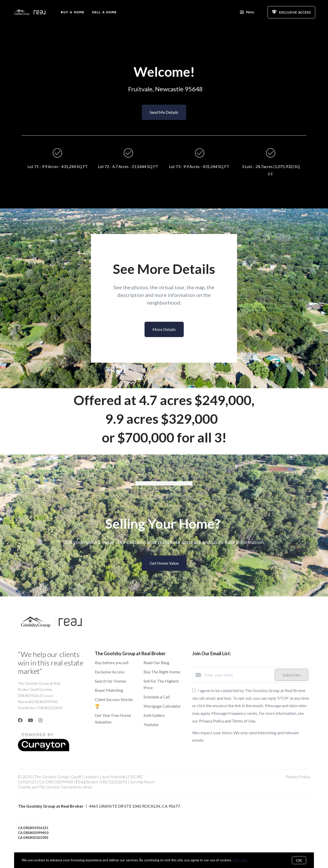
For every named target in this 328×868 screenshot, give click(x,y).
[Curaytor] (44, 750)
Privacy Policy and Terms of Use (227, 721)
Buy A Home (73, 12)
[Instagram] (40, 720)
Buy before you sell (112, 663)
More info (240, 860)
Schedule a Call (157, 697)
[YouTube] (30, 720)
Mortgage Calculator (162, 706)
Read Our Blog (156, 663)
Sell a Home (104, 12)
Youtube (151, 724)
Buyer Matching (109, 690)
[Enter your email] (238, 675)
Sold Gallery (154, 715)
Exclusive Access (110, 672)
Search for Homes (111, 681)
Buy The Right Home (162, 672)
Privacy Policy (298, 777)
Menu (247, 13)
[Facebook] (20, 720)
